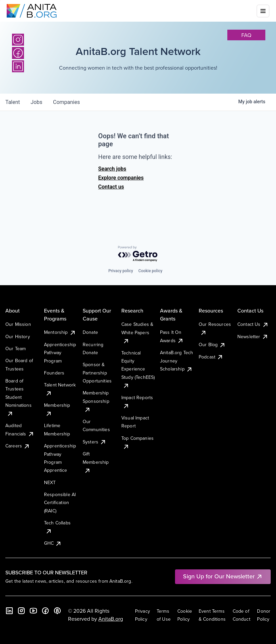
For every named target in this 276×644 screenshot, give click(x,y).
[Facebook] (45, 611)
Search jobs (112, 169)
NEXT (50, 482)
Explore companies (121, 178)
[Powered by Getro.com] (138, 254)
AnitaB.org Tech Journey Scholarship (176, 361)
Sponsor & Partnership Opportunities (97, 373)
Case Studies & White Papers (137, 332)
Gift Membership (96, 462)
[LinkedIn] (9, 611)
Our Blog (212, 344)
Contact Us (253, 324)
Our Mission (18, 324)
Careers (18, 446)
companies (66, 102)
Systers (94, 442)
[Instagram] (18, 40)
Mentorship (60, 332)
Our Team (15, 348)
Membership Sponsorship (96, 401)
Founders (54, 373)
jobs (36, 102)
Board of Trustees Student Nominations (18, 397)
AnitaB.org (111, 619)
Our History (18, 336)
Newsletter (253, 336)
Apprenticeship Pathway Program (60, 353)
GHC (53, 543)
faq (246, 35)
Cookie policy (150, 271)
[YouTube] (33, 611)
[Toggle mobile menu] (263, 11)
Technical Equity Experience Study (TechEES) (138, 369)
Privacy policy (121, 271)
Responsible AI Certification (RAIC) (60, 503)
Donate (90, 332)
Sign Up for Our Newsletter (223, 576)
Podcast (211, 357)
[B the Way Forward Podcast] (57, 611)
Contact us (111, 187)
